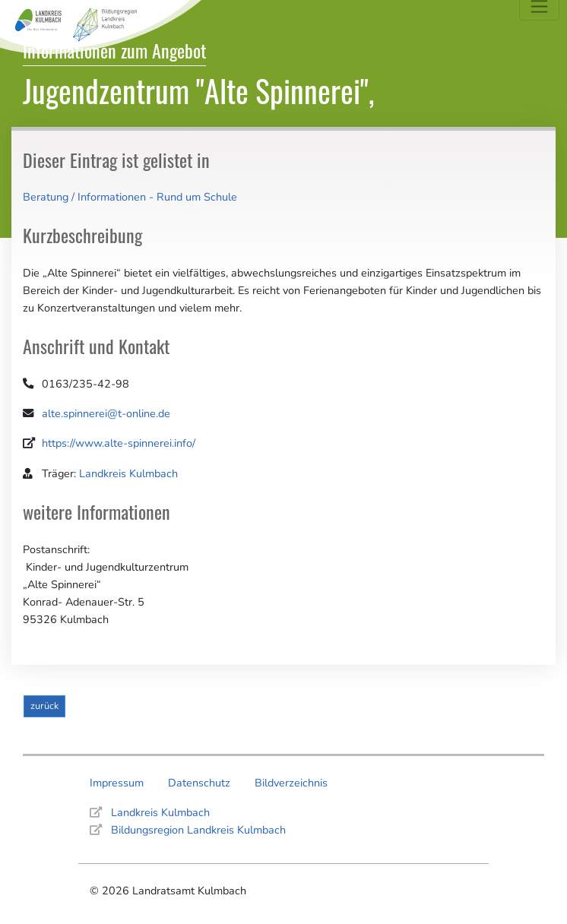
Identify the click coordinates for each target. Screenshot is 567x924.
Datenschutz (199, 783)
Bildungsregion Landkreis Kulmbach (198, 830)
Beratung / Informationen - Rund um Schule (130, 197)
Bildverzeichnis (291, 783)
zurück (44, 706)
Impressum (117, 783)
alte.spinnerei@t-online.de (106, 413)
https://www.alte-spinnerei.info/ (119, 443)
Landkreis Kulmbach (128, 473)
